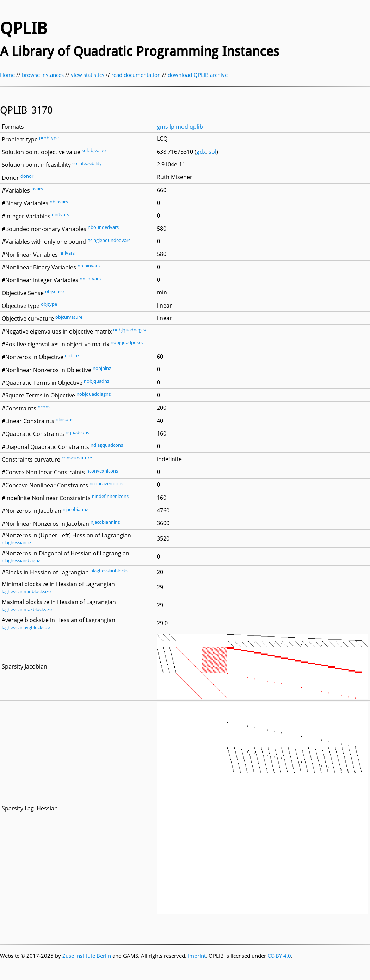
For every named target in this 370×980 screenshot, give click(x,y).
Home (7, 75)
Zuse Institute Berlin (87, 956)
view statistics (88, 75)
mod (182, 127)
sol (212, 152)
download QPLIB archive (198, 75)
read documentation (136, 75)
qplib (196, 127)
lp (172, 127)
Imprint (197, 956)
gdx (201, 152)
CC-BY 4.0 (279, 956)
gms (162, 127)
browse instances (43, 75)
